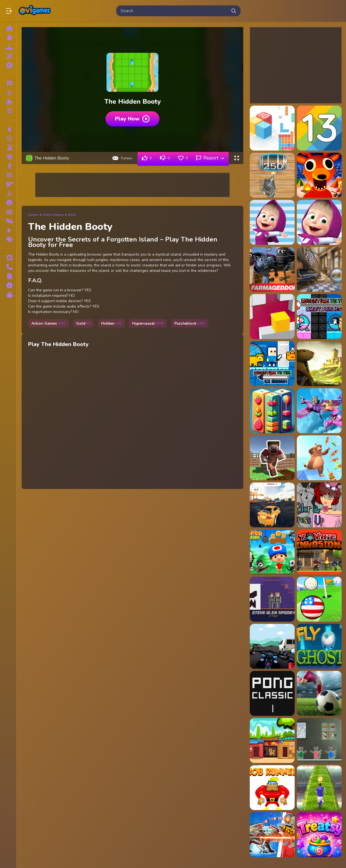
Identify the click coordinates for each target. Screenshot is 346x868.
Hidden (111, 323)
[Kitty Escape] (319, 740)
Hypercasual (148, 323)
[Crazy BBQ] (319, 458)
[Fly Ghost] (319, 646)
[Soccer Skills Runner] (319, 788)
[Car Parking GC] (272, 505)
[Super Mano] (272, 552)
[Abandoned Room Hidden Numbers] (319, 269)
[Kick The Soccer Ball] (319, 693)
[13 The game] (319, 128)
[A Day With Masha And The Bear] (272, 222)
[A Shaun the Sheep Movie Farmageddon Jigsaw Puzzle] (272, 269)
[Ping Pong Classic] (272, 693)
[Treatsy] (319, 835)
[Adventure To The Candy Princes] (319, 316)
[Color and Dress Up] (319, 505)
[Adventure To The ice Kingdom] (272, 364)
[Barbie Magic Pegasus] (319, 411)
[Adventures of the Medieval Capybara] (319, 364)
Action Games (53, 215)
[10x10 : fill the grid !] (272, 128)
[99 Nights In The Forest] (319, 175)
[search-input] (174, 11)
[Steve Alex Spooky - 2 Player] (272, 599)
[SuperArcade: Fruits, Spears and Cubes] (272, 411)
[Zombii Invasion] (319, 552)
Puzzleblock (190, 323)
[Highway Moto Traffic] (272, 646)
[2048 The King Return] (272, 175)
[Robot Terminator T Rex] (272, 835)
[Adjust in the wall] (272, 316)
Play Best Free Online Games (35, 11)
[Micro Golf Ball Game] (319, 599)
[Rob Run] (272, 788)
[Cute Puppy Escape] (272, 740)
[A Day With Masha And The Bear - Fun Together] (319, 222)
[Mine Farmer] (272, 458)
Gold (71, 215)
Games (34, 215)
